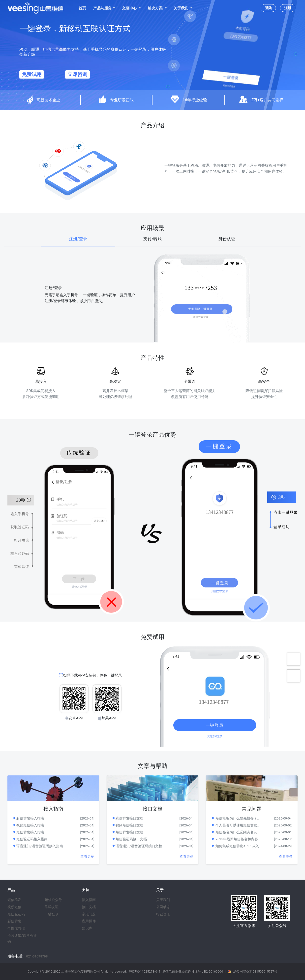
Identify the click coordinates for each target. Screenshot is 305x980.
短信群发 (14, 900)
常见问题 (89, 914)
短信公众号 (53, 900)
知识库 (87, 928)
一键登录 (52, 914)
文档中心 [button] (130, 8)
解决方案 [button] (156, 8)
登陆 (268, 8)
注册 (288, 8)
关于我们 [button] (182, 8)
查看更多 (87, 869)
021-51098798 (37, 956)
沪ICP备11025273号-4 (144, 971)
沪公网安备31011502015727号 (255, 971)
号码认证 (52, 907)
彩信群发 (14, 921)
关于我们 (163, 900)
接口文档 (89, 907)
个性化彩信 (16, 928)
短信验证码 (16, 914)
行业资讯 (163, 914)
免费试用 (32, 74)
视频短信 (14, 907)
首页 (82, 8)
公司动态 (163, 907)
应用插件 (89, 921)
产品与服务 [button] (103, 8)
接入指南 (89, 900)
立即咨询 (77, 74)
